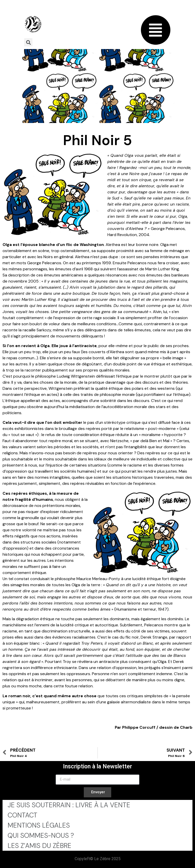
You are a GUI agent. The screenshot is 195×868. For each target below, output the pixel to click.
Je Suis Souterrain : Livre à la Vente (69, 805)
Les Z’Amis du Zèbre (39, 846)
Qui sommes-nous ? (41, 835)
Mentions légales (39, 825)
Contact (22, 815)
